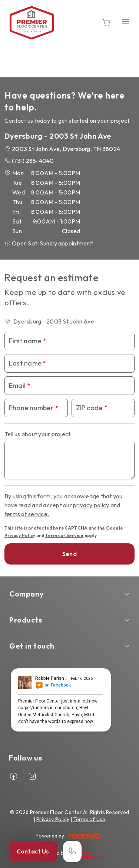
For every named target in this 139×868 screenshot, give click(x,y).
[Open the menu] (125, 21)
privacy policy (91, 505)
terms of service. (27, 514)
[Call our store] (72, 851)
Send (69, 554)
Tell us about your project (37, 434)
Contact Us (33, 851)
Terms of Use (90, 819)
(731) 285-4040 (33, 161)
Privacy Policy (20, 535)
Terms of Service (64, 535)
